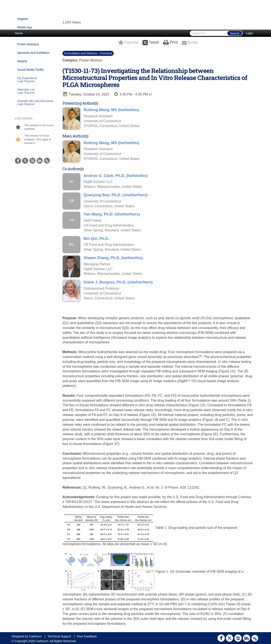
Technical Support (59, 636)
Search (235, 33)
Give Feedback (87, 636)
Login (249, 33)
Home (19, 33)
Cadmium (35, 636)
